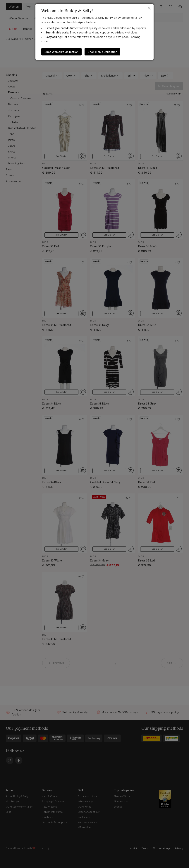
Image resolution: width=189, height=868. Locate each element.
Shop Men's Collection (102, 52)
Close (149, 8)
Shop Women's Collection (61, 52)
